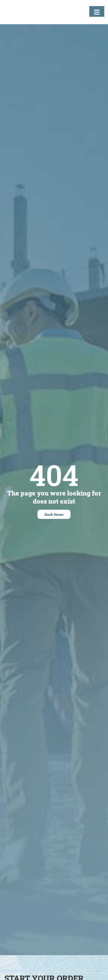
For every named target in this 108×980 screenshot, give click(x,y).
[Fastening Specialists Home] (24, 13)
